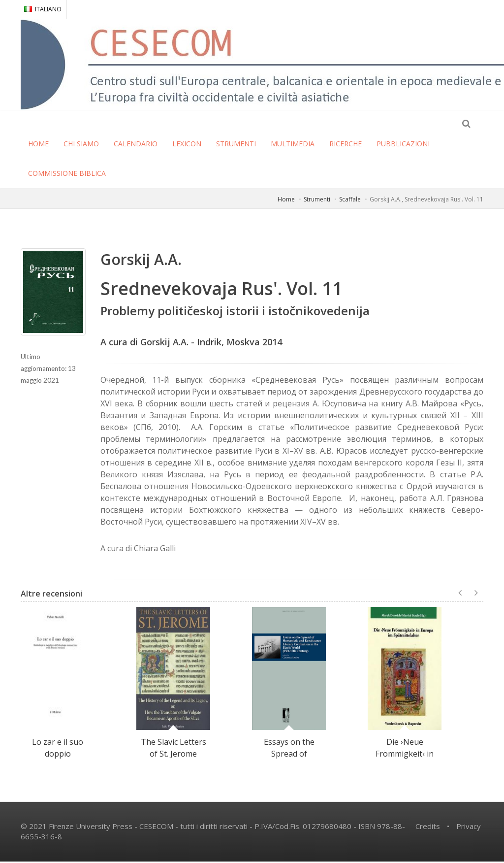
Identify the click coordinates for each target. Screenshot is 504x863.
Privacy (469, 828)
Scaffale (350, 201)
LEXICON (187, 145)
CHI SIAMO (81, 145)
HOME (38, 145)
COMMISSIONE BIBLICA (67, 175)
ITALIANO (43, 9)
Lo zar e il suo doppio (58, 749)
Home (286, 201)
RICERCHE (346, 145)
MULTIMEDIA (293, 145)
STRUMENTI (236, 145)
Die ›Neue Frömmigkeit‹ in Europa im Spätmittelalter (405, 761)
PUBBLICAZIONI (403, 145)
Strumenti (317, 201)
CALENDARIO (136, 145)
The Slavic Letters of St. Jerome (173, 749)
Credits (428, 828)
